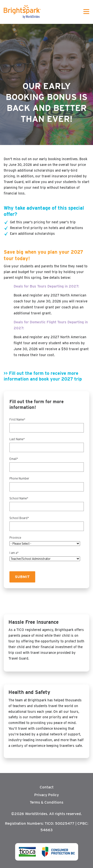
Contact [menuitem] (47, 787)
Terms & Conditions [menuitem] (46, 802)
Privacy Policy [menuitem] (46, 795)
